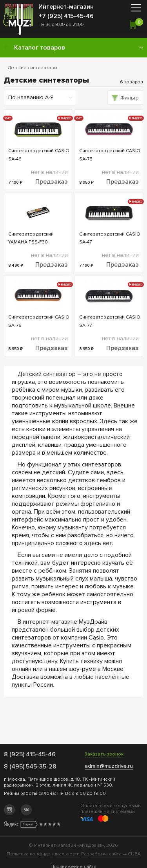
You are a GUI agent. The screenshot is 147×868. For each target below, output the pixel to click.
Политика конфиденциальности (43, 854)
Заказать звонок (104, 754)
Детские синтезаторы (33, 68)
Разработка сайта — (111, 854)
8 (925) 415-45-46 (30, 754)
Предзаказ (52, 182)
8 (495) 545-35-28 (30, 767)
